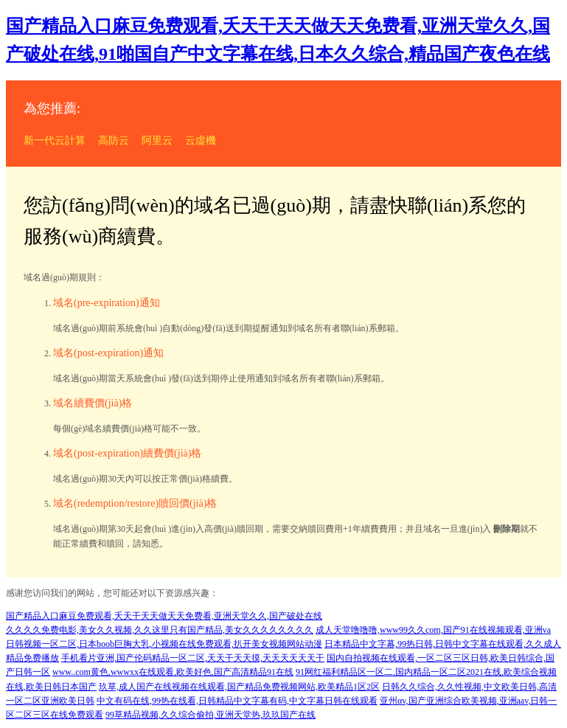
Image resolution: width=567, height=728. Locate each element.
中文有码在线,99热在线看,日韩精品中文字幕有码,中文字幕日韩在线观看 (237, 701)
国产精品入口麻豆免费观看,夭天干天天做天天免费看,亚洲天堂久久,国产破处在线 (164, 616)
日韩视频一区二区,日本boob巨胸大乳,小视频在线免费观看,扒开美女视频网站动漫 (164, 644)
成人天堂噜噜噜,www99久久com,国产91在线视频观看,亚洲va (433, 630)
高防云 (114, 141)
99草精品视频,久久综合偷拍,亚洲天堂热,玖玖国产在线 (211, 715)
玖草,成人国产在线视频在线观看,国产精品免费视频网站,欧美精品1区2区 (239, 687)
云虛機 (201, 141)
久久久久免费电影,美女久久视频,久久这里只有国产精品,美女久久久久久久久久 (160, 630)
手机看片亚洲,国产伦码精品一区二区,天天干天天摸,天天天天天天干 (193, 658)
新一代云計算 (55, 141)
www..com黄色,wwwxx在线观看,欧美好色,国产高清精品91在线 (173, 672)
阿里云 (157, 141)
